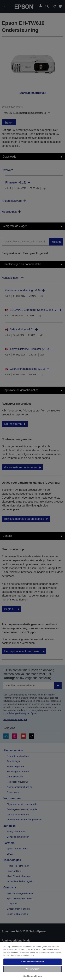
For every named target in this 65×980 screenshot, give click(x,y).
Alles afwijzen (32, 969)
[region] (32, 961)
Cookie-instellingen (32, 976)
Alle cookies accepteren (32, 962)
